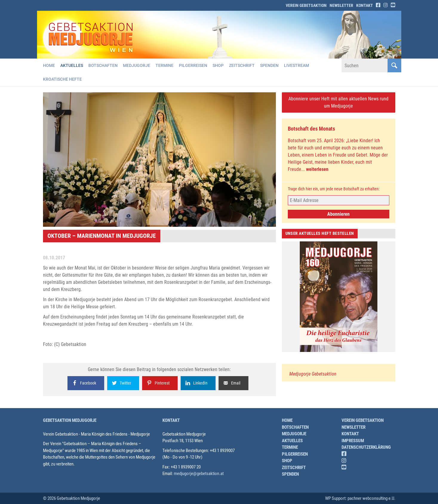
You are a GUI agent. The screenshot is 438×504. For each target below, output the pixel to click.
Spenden (269, 65)
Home (49, 65)
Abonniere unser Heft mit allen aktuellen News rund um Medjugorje (338, 102)
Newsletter (341, 5)
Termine (165, 65)
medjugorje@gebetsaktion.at (199, 474)
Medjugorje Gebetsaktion (313, 374)
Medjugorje (137, 65)
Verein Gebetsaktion (306, 5)
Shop (218, 65)
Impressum (353, 441)
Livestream (296, 65)
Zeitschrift (242, 65)
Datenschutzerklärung (366, 447)
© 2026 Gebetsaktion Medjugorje (72, 498)
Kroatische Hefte (62, 79)
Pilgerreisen (193, 65)
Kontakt (365, 5)
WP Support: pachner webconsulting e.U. (360, 498)
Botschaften (103, 65)
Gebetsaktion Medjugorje (70, 420)
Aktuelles (72, 65)
